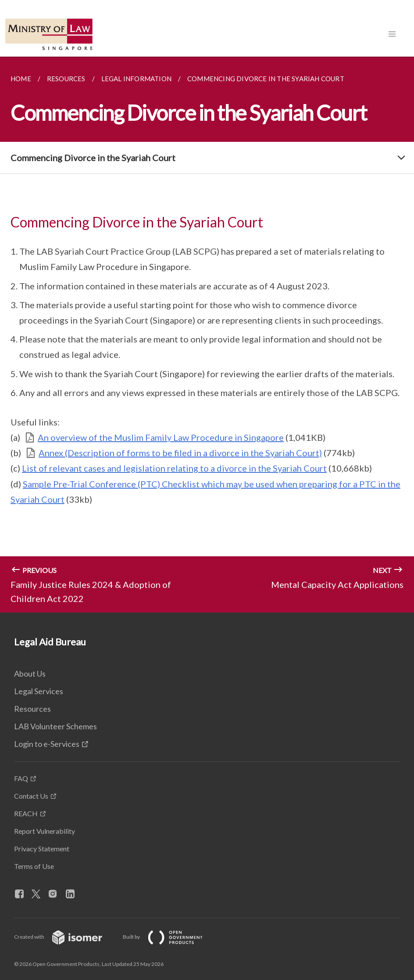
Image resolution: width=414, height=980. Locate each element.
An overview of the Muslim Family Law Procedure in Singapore (161, 437)
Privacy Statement (42, 848)
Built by (170, 937)
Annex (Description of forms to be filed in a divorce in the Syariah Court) (180, 453)
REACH (26, 813)
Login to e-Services (47, 744)
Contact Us (31, 796)
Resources (32, 709)
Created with (65, 937)
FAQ (21, 778)
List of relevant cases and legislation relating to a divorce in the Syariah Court (174, 468)
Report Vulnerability (45, 831)
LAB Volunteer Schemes (55, 726)
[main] (207, 335)
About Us (30, 674)
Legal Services (39, 691)
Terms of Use (34, 866)
